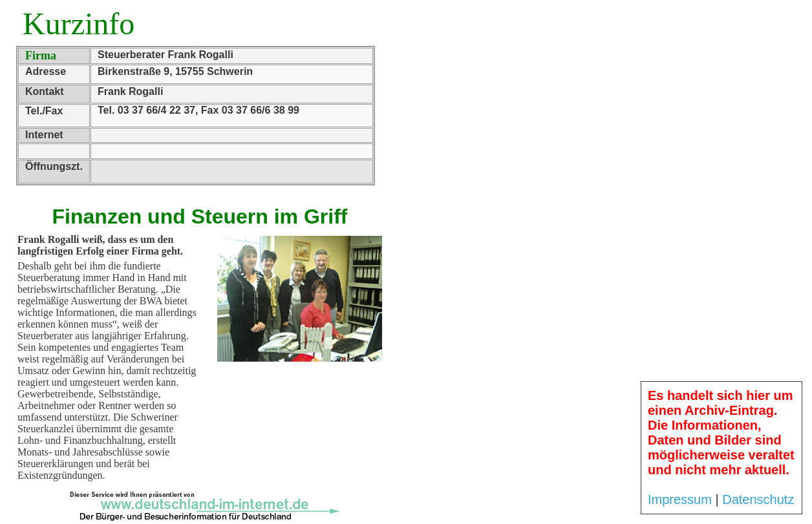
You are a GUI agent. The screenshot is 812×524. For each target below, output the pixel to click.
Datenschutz (758, 499)
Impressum (680, 499)
